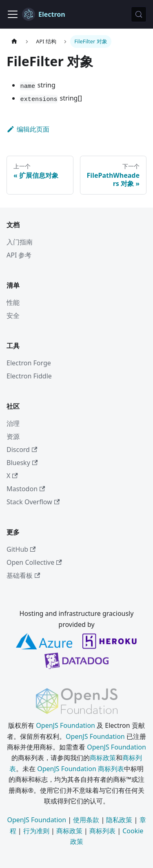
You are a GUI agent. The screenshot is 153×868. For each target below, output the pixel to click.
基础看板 (23, 575)
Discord (22, 450)
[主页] (14, 41)
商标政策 (103, 758)
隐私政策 (119, 820)
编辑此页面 (28, 129)
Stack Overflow (33, 502)
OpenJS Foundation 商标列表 (81, 769)
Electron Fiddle (29, 376)
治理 (13, 423)
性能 (13, 302)
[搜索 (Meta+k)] (139, 14)
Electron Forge (29, 363)
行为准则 (36, 831)
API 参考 (19, 255)
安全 (13, 315)
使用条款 (86, 820)
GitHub (21, 549)
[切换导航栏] (13, 14)
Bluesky (22, 463)
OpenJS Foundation (65, 725)
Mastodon (26, 489)
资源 (13, 436)
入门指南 (20, 242)
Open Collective (34, 562)
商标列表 (102, 831)
